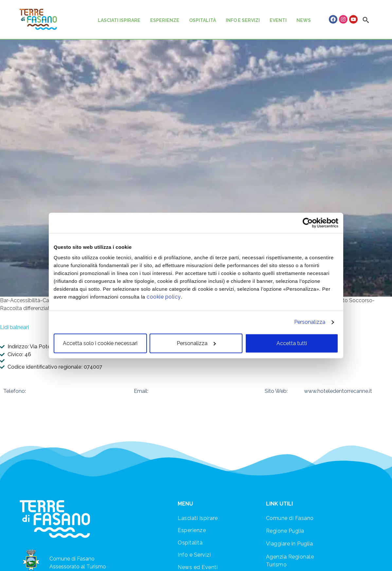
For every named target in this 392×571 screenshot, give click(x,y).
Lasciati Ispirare (198, 518)
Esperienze (192, 530)
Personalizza (310, 322)
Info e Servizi (194, 555)
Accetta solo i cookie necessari (100, 343)
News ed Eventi (198, 567)
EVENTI (278, 20)
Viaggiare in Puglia (290, 544)
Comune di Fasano (290, 518)
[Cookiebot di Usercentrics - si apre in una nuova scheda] (310, 223)
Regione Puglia (285, 531)
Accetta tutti (292, 343)
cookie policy (164, 296)
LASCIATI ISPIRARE (119, 20)
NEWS (304, 20)
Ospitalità (190, 543)
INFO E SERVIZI (243, 20)
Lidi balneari (14, 327)
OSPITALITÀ (203, 20)
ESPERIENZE (165, 20)
